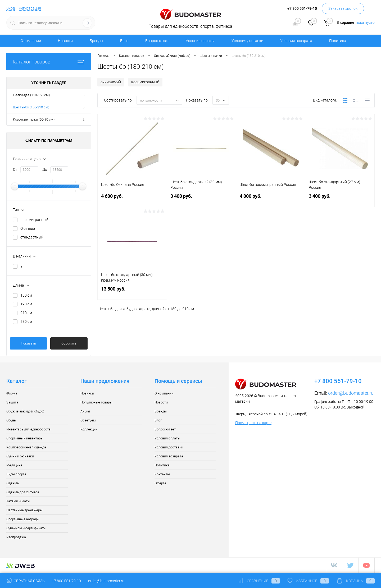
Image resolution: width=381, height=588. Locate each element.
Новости (65, 41)
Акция (85, 411)
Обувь (11, 420)
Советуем (88, 420)
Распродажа (16, 537)
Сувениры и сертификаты (26, 528)
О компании (31, 41)
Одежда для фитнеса (23, 492)
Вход (11, 8)
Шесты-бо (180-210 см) (31, 107)
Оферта (160, 483)
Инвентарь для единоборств (28, 429)
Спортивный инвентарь (24, 438)
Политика (338, 41)
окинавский (111, 82)
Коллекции (89, 429)
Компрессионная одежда (26, 447)
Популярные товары (96, 402)
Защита (12, 402)
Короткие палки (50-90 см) (34, 119)
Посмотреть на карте (253, 423)
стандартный (32, 237)
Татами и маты (18, 501)
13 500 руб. (132, 292)
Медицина (14, 465)
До (45, 169)
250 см (26, 321)
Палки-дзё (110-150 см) (31, 95)
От (15, 169)
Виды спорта (16, 474)
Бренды (96, 41)
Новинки (87, 393)
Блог (124, 41)
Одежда (13, 483)
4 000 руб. (271, 199)
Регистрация (30, 8)
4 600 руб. (132, 199)
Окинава (28, 228)
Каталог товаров (49, 62)
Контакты (162, 474)
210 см (26, 313)
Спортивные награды (23, 519)
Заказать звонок (343, 8)
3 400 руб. (201, 199)
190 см (26, 304)
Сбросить (69, 343)
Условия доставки (247, 41)
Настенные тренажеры (24, 510)
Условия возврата (296, 41)
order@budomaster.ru (351, 393)
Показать (28, 343)
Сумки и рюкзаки (20, 456)
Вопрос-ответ (157, 41)
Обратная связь (26, 581)
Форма (12, 393)
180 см (26, 295)
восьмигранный (34, 220)
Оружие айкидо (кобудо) (25, 411)
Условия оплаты (200, 41)
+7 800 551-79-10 (66, 581)
